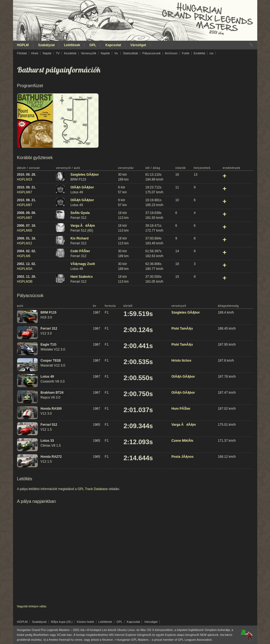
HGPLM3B (25, 282)
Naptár (47, 53)
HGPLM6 (24, 256)
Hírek (35, 53)
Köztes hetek (85, 622)
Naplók (105, 53)
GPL (93, 45)
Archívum (171, 53)
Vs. (116, 53)
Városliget (138, 45)
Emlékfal (199, 53)
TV (58, 53)
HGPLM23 (25, 179)
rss (212, 53)
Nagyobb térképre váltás (32, 606)
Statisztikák (131, 53)
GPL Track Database (93, 489)
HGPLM (23, 45)
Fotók (186, 53)
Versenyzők (89, 53)
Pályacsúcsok (152, 53)
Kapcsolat (113, 45)
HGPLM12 (25, 243)
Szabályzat (46, 45)
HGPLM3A (25, 269)
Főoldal (22, 53)
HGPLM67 (25, 192)
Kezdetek (70, 53)
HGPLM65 (25, 231)
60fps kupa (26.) (62, 622)
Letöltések (72, 45)
